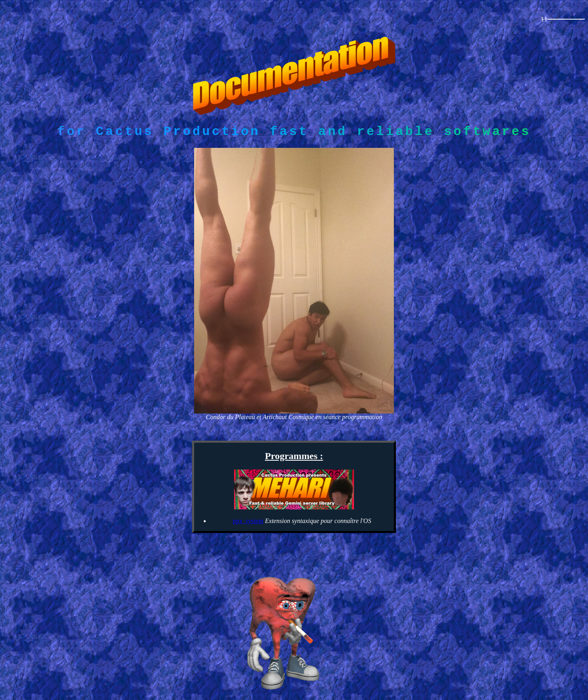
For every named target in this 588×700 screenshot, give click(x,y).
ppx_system (248, 523)
